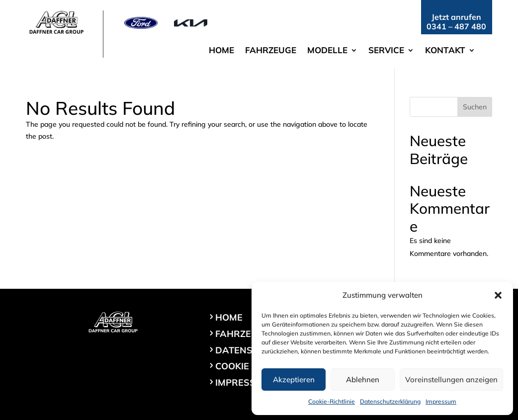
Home (221, 51)
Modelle (327, 51)
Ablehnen (363, 379)
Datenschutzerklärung (390, 401)
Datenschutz (249, 350)
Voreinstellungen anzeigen (451, 379)
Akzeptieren (294, 379)
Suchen (475, 107)
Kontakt (445, 51)
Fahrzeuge (271, 51)
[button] (498, 295)
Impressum (441, 401)
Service (386, 51)
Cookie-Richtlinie (332, 401)
